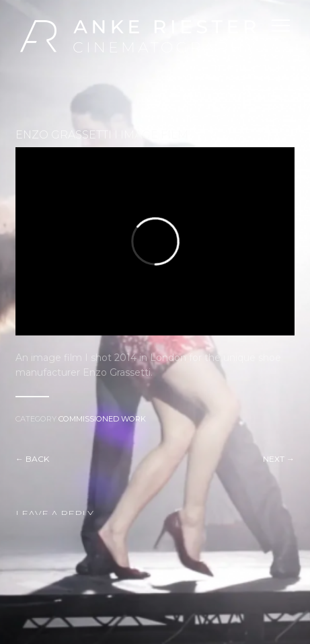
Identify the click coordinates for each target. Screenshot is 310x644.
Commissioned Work (102, 419)
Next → (279, 459)
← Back (32, 459)
